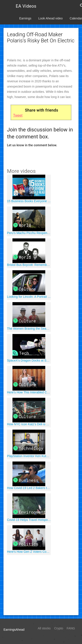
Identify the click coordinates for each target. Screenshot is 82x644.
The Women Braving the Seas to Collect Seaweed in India (29, 329)
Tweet (18, 115)
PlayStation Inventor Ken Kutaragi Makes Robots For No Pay (29, 456)
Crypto (59, 628)
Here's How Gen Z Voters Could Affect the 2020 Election (29, 552)
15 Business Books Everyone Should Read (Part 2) (29, 201)
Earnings (25, 18)
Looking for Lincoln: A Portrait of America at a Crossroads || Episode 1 (29, 297)
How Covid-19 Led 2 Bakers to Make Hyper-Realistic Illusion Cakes (29, 488)
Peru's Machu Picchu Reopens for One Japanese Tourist (29, 233)
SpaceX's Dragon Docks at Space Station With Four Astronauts (29, 360)
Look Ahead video (50, 18)
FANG (71, 628)
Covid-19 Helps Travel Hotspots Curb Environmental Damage (29, 520)
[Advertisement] (41, 584)
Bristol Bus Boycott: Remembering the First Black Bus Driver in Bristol (29, 265)
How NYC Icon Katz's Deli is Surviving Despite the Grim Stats (29, 424)
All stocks (44, 628)
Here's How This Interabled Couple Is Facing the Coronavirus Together (29, 392)
